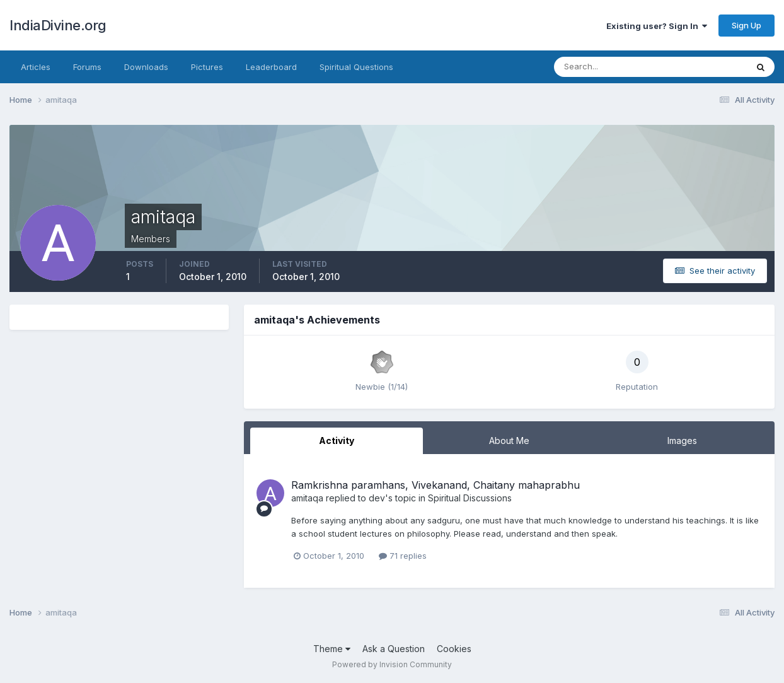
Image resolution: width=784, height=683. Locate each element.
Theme (332, 649)
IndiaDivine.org (58, 25)
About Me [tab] (509, 441)
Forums (87, 67)
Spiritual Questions (356, 67)
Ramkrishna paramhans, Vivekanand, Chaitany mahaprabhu (435, 485)
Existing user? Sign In (657, 26)
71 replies (403, 556)
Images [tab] (682, 441)
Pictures (207, 67)
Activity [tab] (337, 441)
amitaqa (307, 498)
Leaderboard (271, 67)
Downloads (146, 67)
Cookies (454, 649)
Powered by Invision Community (392, 664)
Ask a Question (394, 649)
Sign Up (747, 25)
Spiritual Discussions (470, 498)
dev (377, 498)
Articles (36, 67)
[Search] (609, 67)
